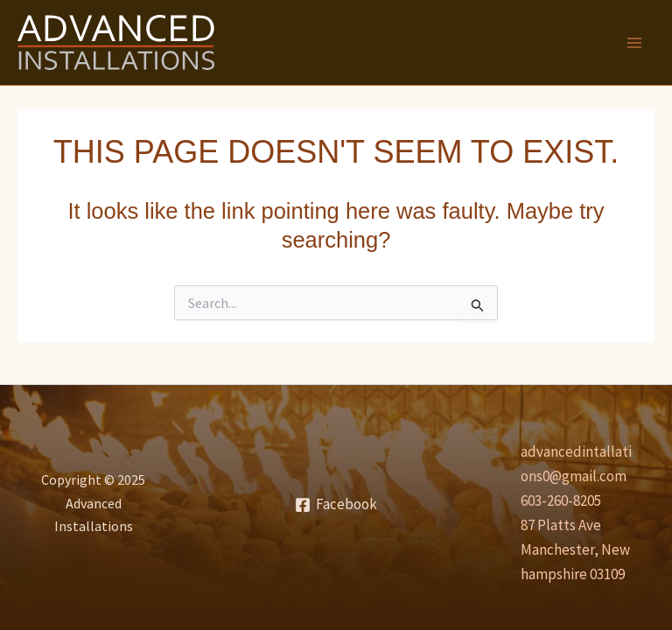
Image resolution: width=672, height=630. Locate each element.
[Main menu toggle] (635, 43)
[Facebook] (336, 505)
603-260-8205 (561, 500)
